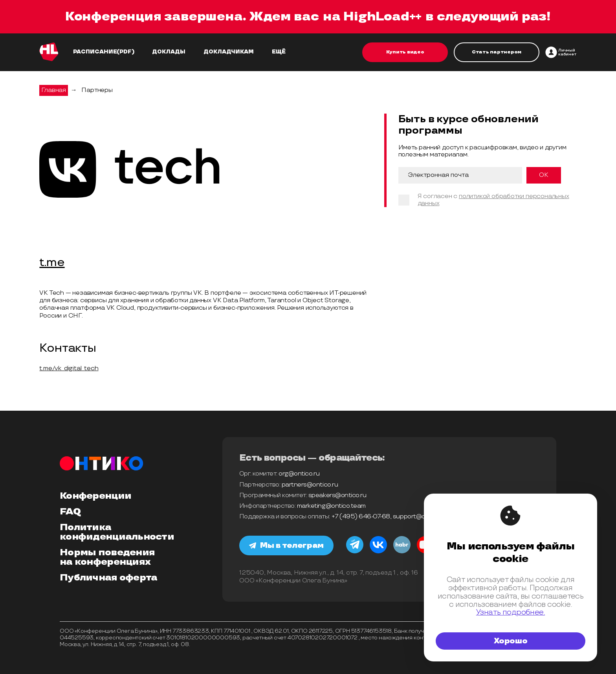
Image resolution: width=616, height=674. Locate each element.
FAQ (70, 512)
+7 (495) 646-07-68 (361, 517)
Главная (54, 90)
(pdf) (126, 52)
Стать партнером (497, 52)
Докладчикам (229, 52)
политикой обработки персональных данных (493, 200)
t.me (52, 263)
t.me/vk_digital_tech (69, 368)
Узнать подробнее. (511, 612)
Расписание (95, 52)
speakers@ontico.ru (337, 495)
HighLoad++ (382, 17)
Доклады (169, 52)
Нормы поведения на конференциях (107, 557)
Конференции (95, 496)
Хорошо (511, 641)
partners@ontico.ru (310, 485)
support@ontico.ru (420, 517)
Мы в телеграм (286, 545)
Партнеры (97, 90)
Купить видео (405, 52)
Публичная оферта (108, 578)
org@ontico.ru (299, 474)
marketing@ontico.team (331, 506)
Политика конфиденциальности (117, 532)
